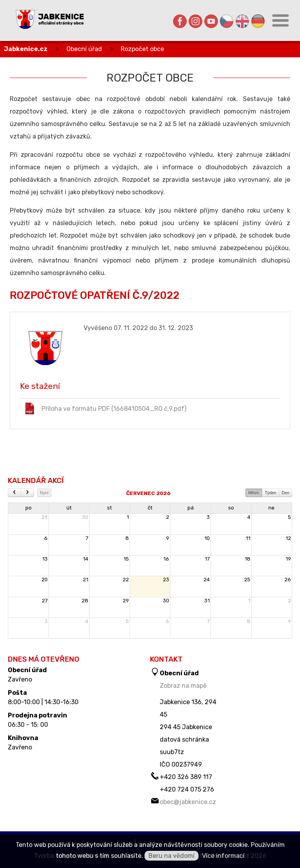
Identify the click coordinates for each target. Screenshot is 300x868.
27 (45, 601)
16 (166, 559)
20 (45, 580)
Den (286, 493)
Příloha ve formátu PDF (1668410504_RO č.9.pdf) (105, 408)
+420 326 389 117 (186, 777)
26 (288, 580)
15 (126, 559)
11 (248, 538)
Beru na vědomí (171, 856)
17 (207, 559)
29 (45, 517)
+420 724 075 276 (187, 789)
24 (207, 580)
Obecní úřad (84, 49)
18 (247, 559)
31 (207, 601)
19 (288, 559)
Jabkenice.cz (26, 49)
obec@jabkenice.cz (188, 802)
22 (126, 580)
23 (166, 580)
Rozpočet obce (142, 49)
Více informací (223, 856)
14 (86, 559)
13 (45, 559)
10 (207, 538)
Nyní (44, 493)
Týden (271, 493)
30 (85, 517)
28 (85, 601)
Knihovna (23, 738)
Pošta (17, 693)
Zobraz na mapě (183, 686)
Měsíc (254, 493)
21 (86, 580)
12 (288, 538)
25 (247, 580)
